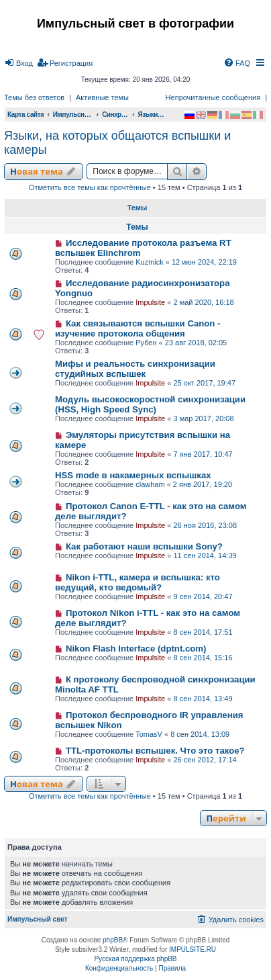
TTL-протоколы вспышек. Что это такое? (155, 751)
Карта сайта (25, 115)
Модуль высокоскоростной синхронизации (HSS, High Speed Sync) (150, 404)
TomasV (149, 734)
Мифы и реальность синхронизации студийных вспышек (135, 369)
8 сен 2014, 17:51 (203, 632)
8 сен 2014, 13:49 (203, 699)
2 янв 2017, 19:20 (203, 484)
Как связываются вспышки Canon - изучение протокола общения (138, 328)
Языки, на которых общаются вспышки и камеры (117, 143)
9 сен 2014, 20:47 (203, 596)
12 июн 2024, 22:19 (204, 262)
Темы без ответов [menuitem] (34, 97)
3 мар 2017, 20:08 (203, 418)
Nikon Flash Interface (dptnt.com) (136, 649)
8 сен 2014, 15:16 (203, 658)
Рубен (146, 343)
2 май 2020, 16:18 (203, 302)
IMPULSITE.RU (193, 949)
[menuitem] (18, 63)
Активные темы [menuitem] (102, 97)
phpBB (113, 940)
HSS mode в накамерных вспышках (133, 475)
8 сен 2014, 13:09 (200, 734)
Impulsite (150, 302)
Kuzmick (150, 262)
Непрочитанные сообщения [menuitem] (213, 97)
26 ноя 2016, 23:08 (205, 525)
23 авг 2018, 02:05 (196, 343)
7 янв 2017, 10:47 (203, 454)
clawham (150, 484)
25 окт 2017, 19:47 (204, 383)
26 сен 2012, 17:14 (205, 760)
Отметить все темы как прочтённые (90, 187)
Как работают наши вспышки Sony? (144, 546)
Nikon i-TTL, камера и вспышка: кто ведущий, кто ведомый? (138, 582)
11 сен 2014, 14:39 (205, 555)
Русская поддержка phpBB (135, 959)
